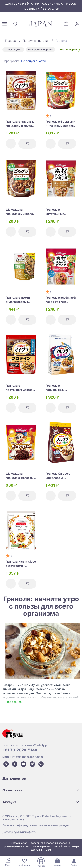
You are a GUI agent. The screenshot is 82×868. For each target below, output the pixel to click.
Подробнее (14, 702)
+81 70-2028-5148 (20, 750)
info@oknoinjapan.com (27, 757)
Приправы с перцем (40, 50)
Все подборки (68, 50)
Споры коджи (13, 50)
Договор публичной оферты (19, 832)
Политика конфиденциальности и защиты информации (36, 825)
